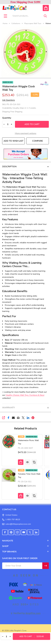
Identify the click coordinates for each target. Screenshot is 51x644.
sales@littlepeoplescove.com (17, 524)
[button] (26, 154)
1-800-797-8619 (11, 520)
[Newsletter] (46, 566)
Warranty (8, 408)
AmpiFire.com (33, 613)
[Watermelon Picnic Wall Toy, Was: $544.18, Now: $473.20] (9, 441)
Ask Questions (8, 100)
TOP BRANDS (26, 552)
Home (5, 23)
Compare (38, 141)
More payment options (26, 133)
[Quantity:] (6, 636)
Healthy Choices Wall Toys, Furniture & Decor (25, 395)
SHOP (26, 546)
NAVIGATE (26, 541)
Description (9, 167)
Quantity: (7, 118)
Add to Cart (32, 124)
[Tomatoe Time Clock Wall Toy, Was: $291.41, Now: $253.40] (9, 475)
